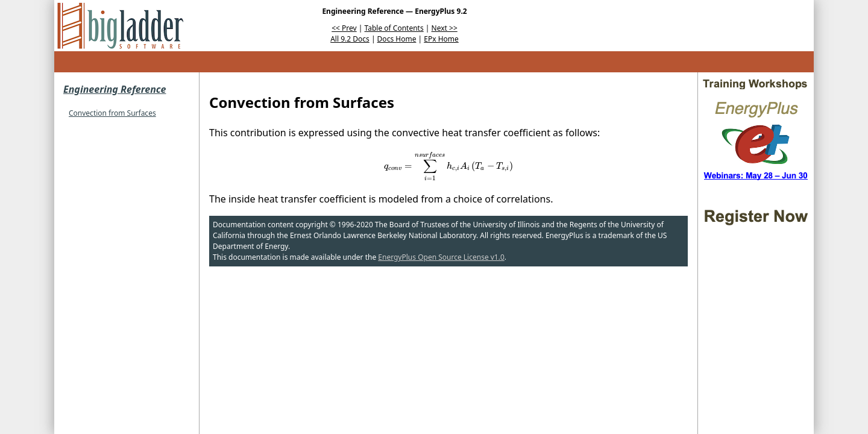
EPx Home (441, 39)
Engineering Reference (115, 89)
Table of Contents (394, 28)
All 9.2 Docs (350, 39)
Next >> (445, 28)
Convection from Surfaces (112, 113)
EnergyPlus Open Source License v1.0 (441, 257)
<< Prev (344, 28)
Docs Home (397, 39)
